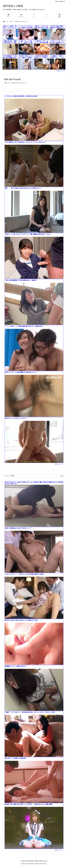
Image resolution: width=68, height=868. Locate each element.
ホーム (6, 21)
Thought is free (43, 864)
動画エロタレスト (61, 71)
